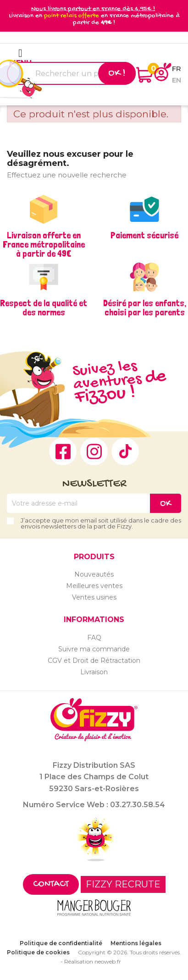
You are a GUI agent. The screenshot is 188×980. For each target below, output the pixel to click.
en (177, 80)
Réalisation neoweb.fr (93, 961)
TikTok (125, 451)
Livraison (94, 672)
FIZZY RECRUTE (123, 884)
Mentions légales (136, 943)
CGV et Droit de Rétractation (94, 661)
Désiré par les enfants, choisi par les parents (145, 308)
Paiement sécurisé (144, 235)
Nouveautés (94, 574)
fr (177, 69)
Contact (51, 884)
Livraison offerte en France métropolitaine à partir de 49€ (44, 244)
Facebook (63, 451)
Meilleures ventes (94, 586)
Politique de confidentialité (61, 943)
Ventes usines (94, 597)
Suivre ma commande (94, 649)
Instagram (94, 451)
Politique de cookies (38, 952)
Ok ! (117, 73)
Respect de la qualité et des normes (44, 308)
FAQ (94, 638)
